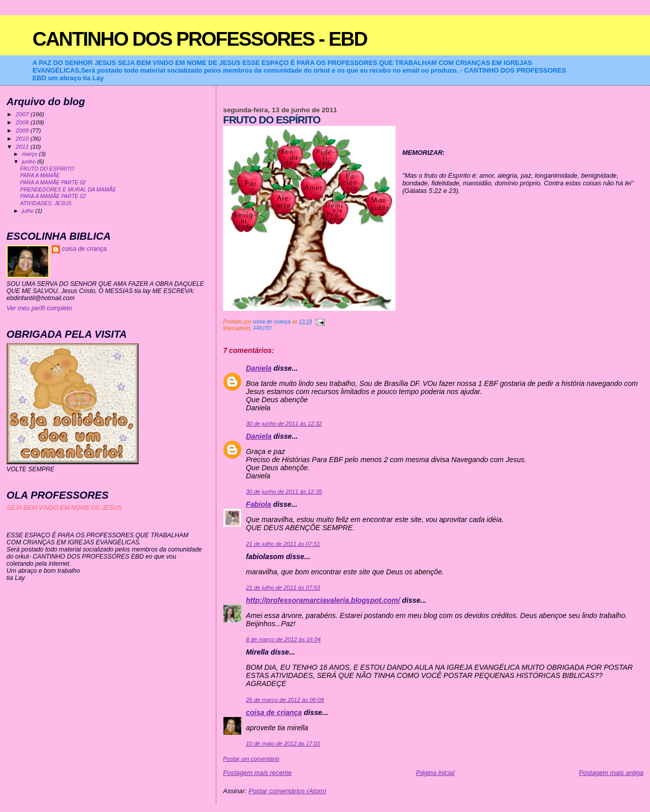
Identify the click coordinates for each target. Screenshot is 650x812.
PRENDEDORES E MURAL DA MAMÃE (68, 190)
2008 (23, 122)
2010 (23, 138)
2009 (23, 130)
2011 (23, 147)
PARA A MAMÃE (40, 175)
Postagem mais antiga (611, 773)
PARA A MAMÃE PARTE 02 (53, 183)
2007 (23, 114)
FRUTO (262, 328)
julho (28, 211)
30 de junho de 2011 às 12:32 (284, 424)
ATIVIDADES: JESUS (46, 203)
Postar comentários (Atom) (287, 791)
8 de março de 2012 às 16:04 (283, 639)
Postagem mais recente (257, 773)
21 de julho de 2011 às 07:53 (283, 588)
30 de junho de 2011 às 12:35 (284, 492)
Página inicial (435, 773)
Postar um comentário (251, 759)
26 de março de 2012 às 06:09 (285, 700)
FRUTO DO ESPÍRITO (47, 169)
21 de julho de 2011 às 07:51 (283, 544)
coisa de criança (274, 712)
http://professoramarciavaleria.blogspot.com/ (323, 600)
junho (29, 161)
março (30, 154)
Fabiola (258, 504)
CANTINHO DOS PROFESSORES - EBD (200, 39)
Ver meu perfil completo (39, 308)
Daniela (258, 368)
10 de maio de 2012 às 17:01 (283, 743)
